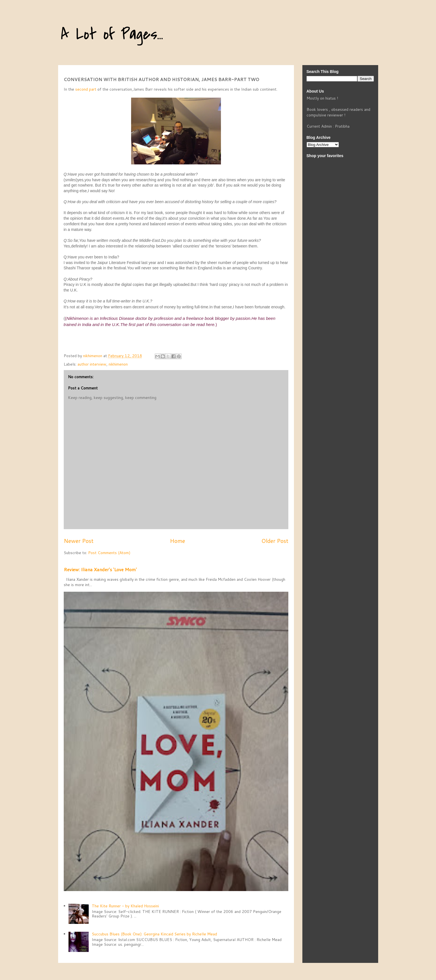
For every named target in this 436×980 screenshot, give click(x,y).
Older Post (275, 541)
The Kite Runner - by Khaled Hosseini (125, 906)
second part (86, 89)
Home (177, 541)
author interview (92, 364)
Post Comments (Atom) (109, 553)
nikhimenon (118, 364)
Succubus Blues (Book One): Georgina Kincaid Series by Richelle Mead (154, 934)
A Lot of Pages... (112, 34)
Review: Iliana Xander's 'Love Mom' (100, 569)
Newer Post (79, 541)
